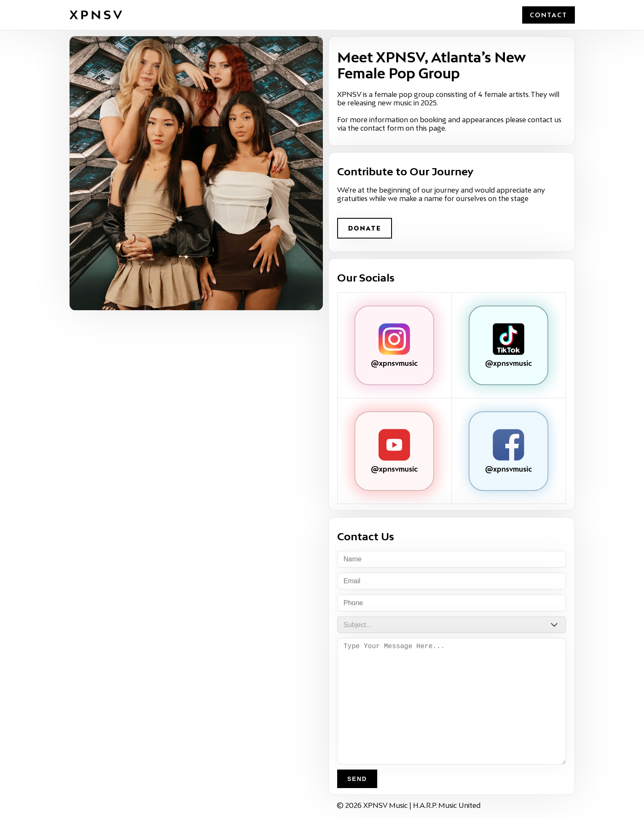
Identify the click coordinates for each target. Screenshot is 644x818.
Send (357, 779)
